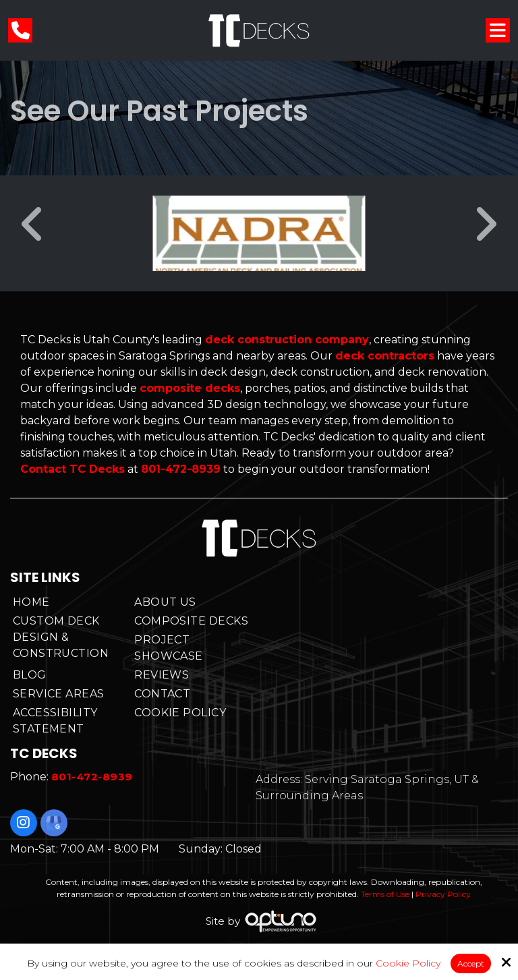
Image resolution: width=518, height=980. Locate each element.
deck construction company (287, 340)
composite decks (190, 388)
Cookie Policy (408, 963)
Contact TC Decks (73, 469)
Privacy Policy (443, 894)
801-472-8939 (181, 469)
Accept (471, 963)
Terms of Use (385, 894)
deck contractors (385, 356)
